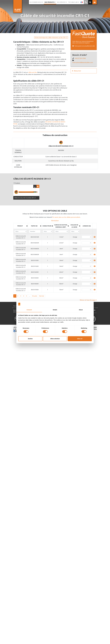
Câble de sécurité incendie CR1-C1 (25, 198)
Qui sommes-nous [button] (36, 2)
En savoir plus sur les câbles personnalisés (66, 217)
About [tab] (81, 310)
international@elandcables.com (83, 62)
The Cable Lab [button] (73, 2)
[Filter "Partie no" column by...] (35, 232)
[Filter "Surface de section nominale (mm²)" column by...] (61, 232)
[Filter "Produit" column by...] (21, 232)
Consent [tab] (29, 310)
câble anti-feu (33, 72)
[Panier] (38, 186)
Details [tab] (55, 310)
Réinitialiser (55, 221)
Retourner (77, 71)
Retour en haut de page (88, 300)
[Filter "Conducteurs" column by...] (47, 232)
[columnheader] (21, 226)
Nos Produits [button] (49, 2)
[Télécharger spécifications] (35, 186)
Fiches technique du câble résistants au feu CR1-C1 (51, 37)
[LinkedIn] (14, 331)
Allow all (80, 339)
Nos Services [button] (61, 2)
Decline (30, 339)
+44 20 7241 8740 (80, 58)
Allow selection (55, 339)
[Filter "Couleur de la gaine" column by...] (75, 232)
